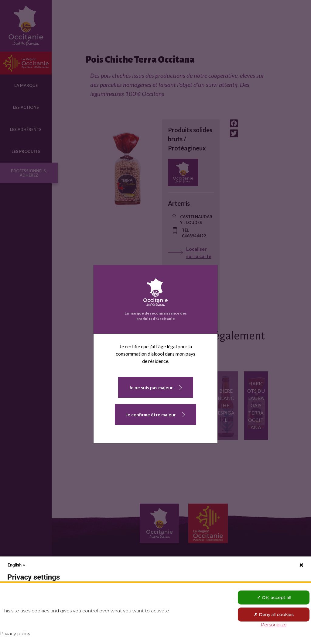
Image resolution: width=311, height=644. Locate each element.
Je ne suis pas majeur (151, 387)
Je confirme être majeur (151, 415)
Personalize (274, 625)
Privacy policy (15, 634)
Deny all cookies (274, 615)
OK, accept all (274, 598)
